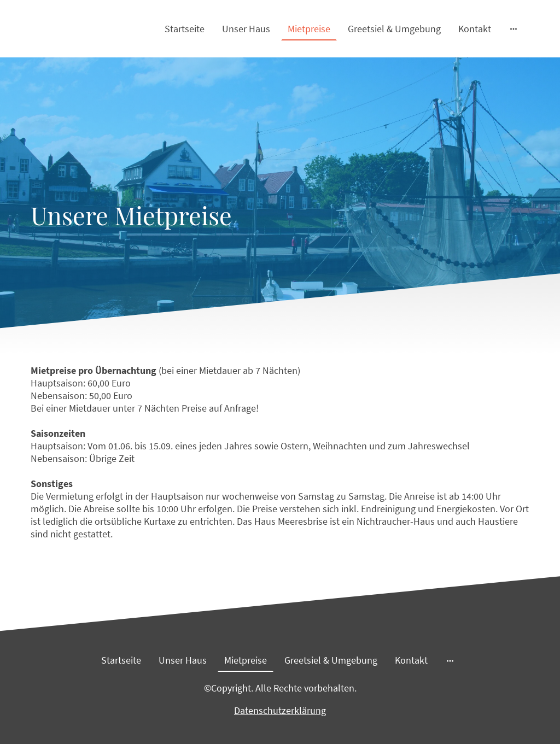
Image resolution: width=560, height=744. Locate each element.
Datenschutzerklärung (280, 710)
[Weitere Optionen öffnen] (514, 29)
